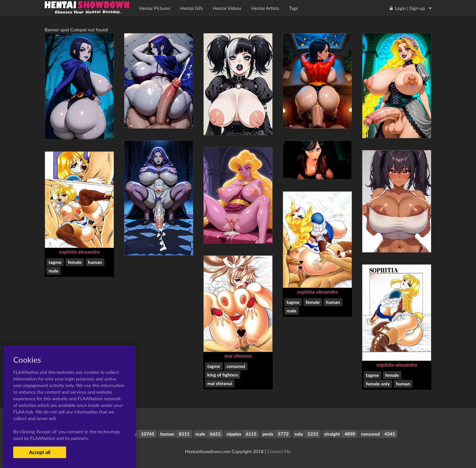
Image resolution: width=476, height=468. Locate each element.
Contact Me (279, 451)
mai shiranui (238, 356)
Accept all (40, 452)
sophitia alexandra (79, 252)
